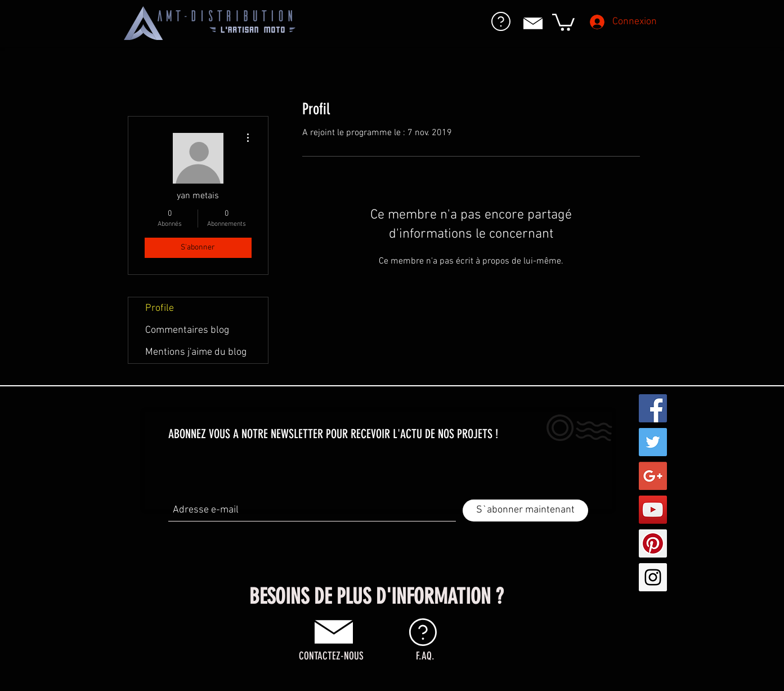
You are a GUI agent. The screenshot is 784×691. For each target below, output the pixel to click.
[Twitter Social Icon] (653, 442)
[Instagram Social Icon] (653, 577)
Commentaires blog (187, 330)
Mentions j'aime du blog (196, 352)
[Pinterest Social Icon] (653, 543)
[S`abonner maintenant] (525, 511)
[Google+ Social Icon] (653, 476)
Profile (160, 308)
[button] (563, 21)
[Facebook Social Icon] (653, 408)
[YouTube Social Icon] (653, 510)
